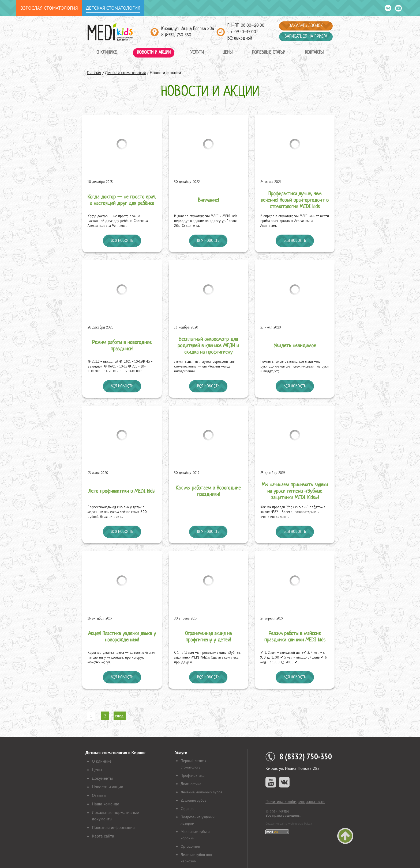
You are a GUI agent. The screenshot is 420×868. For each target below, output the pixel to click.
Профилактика (192, 775)
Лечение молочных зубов (201, 792)
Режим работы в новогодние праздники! (122, 346)
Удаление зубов (193, 800)
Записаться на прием (306, 37)
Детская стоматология (113, 8)
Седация (187, 809)
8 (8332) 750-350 (176, 35)
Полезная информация (113, 827)
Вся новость (122, 241)
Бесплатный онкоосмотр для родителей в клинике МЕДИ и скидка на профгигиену (208, 346)
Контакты (314, 53)
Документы (102, 778)
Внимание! (208, 200)
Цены (228, 53)
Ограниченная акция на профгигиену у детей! (208, 637)
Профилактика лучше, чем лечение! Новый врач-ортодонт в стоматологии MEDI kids (295, 200)
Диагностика (191, 784)
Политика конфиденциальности (295, 801)
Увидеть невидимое (295, 346)
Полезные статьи (269, 53)
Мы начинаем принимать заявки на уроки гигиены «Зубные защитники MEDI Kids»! (295, 492)
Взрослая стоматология (49, 8)
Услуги (197, 53)
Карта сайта (103, 836)
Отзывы (99, 795)
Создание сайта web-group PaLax (289, 823)
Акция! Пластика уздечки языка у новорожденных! (122, 637)
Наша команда (106, 804)
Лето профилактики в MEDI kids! (122, 492)
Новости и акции (154, 53)
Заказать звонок (306, 26)
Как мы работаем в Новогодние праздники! (208, 492)
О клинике (107, 53)
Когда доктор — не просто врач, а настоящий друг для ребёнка (122, 200)
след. (120, 716)
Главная (94, 72)
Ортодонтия (190, 846)
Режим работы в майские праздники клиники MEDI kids (295, 637)
